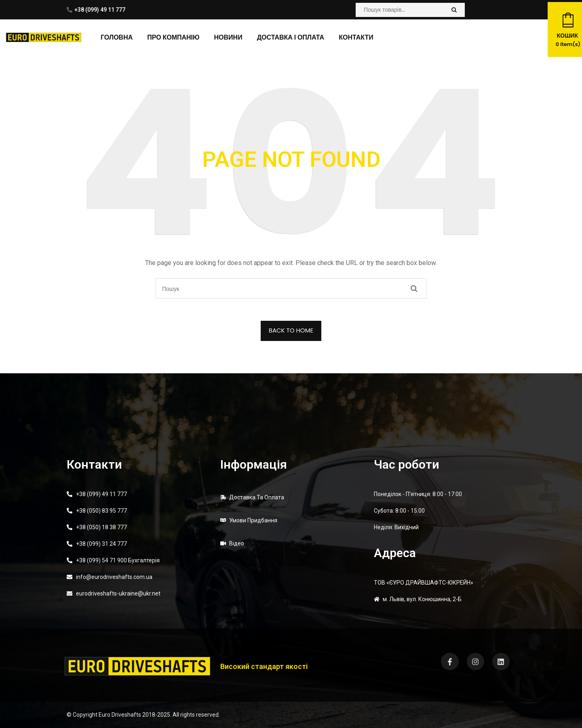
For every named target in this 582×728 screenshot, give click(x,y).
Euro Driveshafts (120, 715)
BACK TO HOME (291, 330)
